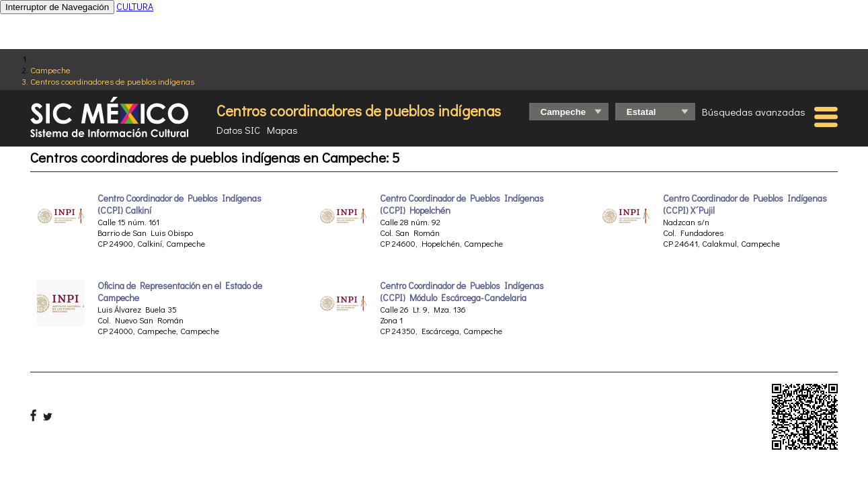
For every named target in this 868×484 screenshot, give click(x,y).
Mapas (282, 130)
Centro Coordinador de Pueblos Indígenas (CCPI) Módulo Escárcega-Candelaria (462, 292)
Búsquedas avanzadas (754, 112)
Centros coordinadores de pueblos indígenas (112, 81)
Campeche (50, 70)
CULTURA (135, 6)
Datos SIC (238, 130)
